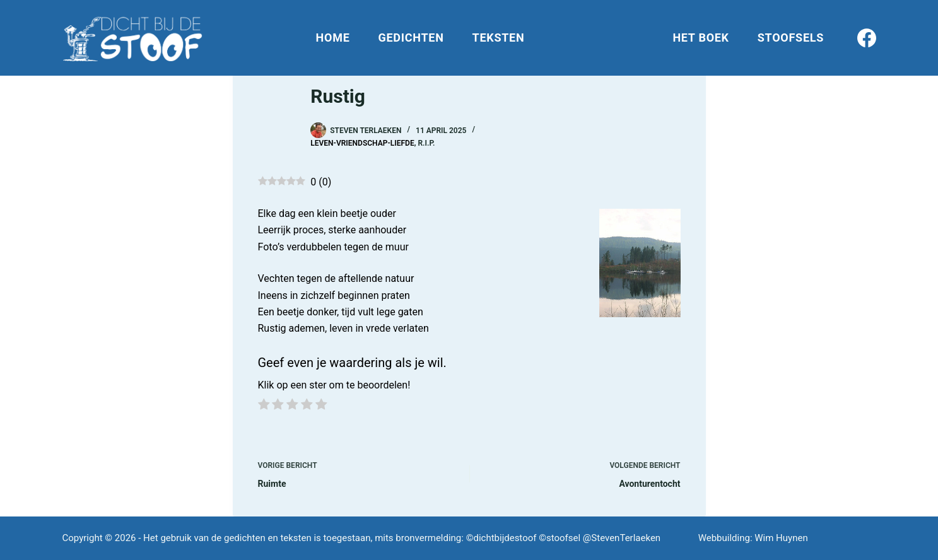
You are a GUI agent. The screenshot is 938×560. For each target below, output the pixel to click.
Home (333, 38)
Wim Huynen (781, 538)
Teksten (499, 38)
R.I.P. (426, 143)
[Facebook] (867, 38)
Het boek (701, 38)
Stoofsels (791, 38)
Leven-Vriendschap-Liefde (362, 143)
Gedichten (411, 38)
